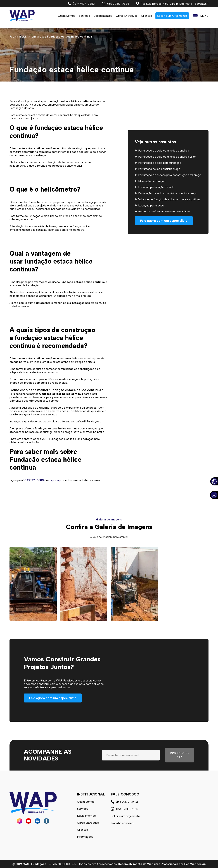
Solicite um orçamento (125, 816)
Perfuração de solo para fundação (160, 163)
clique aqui (55, 480)
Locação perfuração (151, 205)
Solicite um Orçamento (172, 16)
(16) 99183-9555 (115, 4)
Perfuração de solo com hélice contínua (164, 151)
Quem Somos (67, 16)
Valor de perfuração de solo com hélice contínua (169, 199)
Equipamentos (103, 16)
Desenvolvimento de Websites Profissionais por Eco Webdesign (162, 864)
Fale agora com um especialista (164, 221)
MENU (200, 16)
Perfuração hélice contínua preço (159, 169)
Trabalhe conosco (122, 823)
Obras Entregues (127, 16)
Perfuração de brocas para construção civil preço (170, 175)
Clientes (146, 16)
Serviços (83, 809)
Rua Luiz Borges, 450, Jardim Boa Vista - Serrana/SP (172, 4)
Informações (85, 837)
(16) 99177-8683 (81, 4)
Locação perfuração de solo (156, 187)
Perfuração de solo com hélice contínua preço (168, 193)
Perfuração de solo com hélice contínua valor (167, 157)
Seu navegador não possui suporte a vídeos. (160, 690)
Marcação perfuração (152, 181)
